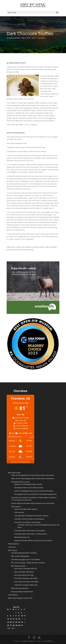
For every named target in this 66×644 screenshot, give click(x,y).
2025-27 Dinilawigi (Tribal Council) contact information (34, 491)
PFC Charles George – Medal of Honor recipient (28, 563)
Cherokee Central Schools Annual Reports (29, 519)
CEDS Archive (19, 512)
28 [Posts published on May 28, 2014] (14, 625)
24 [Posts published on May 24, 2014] (22, 622)
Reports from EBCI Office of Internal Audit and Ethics (33, 540)
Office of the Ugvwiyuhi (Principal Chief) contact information (33, 475)
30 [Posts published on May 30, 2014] (19, 625)
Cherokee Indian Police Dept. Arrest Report (30, 531)
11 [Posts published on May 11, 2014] (25, 616)
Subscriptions (13, 595)
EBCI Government (14, 473)
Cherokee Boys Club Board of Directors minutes (31, 516)
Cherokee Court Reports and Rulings (27, 522)
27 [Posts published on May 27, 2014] (11, 625)
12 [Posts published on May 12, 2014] (8, 619)
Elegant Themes (28, 641)
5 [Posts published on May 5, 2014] (8, 616)
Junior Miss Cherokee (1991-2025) (26, 582)
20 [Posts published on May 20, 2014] (11, 622)
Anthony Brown (14, 38)
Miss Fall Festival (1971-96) (24, 575)
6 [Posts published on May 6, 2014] (10, 616)
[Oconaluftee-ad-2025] (33, 369)
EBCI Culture (13, 550)
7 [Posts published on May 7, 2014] (13, 616)
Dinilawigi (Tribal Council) (20, 482)
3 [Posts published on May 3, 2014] (22, 613)
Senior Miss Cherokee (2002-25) (26, 569)
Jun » (13, 628)
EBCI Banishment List (22, 537)
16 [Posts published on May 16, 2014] (19, 619)
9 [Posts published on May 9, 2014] (19, 616)
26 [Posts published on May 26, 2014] (8, 625)
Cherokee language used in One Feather (26, 559)
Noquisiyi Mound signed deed (22, 592)
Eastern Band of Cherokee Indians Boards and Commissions (33, 503)
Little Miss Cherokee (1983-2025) (26, 585)
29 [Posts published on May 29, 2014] (16, 625)
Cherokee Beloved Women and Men (24, 553)
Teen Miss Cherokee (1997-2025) (26, 578)
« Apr (9, 628)
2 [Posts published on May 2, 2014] (19, 613)
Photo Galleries (14, 544)
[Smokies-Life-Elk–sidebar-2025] (33, 313)
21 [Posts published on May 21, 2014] (14, 622)
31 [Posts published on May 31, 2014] (22, 625)
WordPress (49, 641)
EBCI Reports (16, 507)
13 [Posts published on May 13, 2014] (11, 619)
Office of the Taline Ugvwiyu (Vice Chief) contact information (33, 479)
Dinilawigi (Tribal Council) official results (29, 488)
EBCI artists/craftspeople (20, 556)
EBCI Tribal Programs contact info (20, 598)
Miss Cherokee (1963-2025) (24, 572)
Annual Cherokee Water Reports (26, 509)
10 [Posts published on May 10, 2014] (22, 616)
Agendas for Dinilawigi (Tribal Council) (28, 484)
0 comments (41, 38)
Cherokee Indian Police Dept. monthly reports (31, 534)
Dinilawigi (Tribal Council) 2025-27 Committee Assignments (36, 494)
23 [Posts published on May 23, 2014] (19, 622)
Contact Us (12, 547)
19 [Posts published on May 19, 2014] (8, 622)
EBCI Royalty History (18, 566)
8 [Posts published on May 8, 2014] (16, 616)
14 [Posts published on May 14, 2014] (14, 619)
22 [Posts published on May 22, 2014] (16, 622)
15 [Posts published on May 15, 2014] (16, 619)
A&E (33, 38)
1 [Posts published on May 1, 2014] (16, 613)
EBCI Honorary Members (20, 588)
